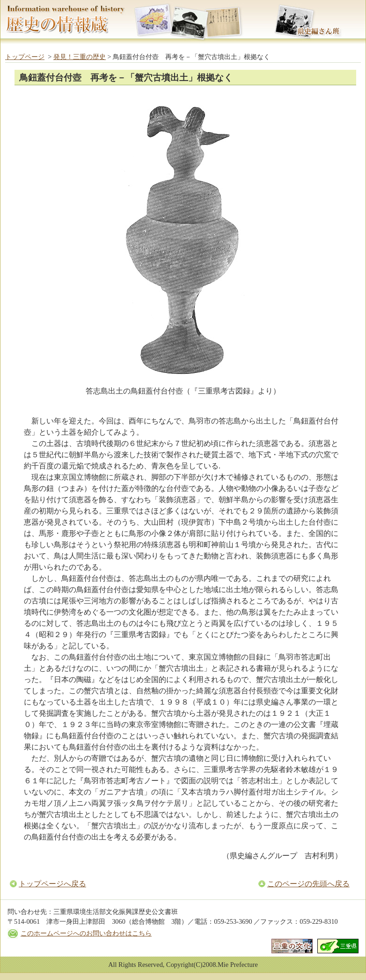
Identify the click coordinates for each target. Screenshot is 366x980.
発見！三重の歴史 (80, 57)
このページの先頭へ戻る (308, 884)
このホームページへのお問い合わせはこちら (86, 933)
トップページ (25, 57)
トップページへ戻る (52, 884)
